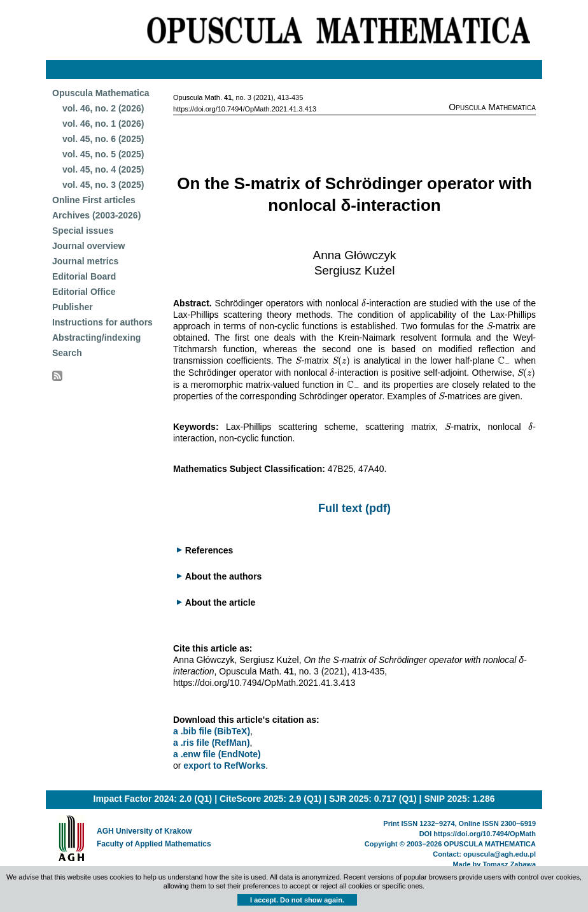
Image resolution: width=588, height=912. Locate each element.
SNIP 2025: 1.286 (459, 799)
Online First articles (94, 200)
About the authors (224, 576)
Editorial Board (84, 276)
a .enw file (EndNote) (217, 754)
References (209, 550)
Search (67, 353)
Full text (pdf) (354, 508)
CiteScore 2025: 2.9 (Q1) (270, 799)
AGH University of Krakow (144, 831)
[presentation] (364, 303)
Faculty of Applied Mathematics (154, 844)
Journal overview (88, 246)
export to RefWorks (224, 766)
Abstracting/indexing (96, 338)
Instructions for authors (102, 322)
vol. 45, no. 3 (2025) (103, 185)
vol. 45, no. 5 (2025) (103, 154)
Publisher (73, 307)
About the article (220, 602)
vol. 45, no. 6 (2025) (103, 139)
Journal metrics (85, 261)
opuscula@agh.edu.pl (500, 854)
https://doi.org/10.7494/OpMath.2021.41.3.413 (245, 109)
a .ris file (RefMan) (212, 743)
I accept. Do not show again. (297, 900)
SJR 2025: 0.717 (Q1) (373, 799)
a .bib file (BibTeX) (212, 731)
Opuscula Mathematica (101, 93)
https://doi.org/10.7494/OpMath (485, 834)
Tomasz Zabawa (509, 864)
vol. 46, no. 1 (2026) (103, 124)
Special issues (83, 231)
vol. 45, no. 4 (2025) (103, 169)
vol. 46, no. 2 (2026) (103, 108)
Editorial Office (84, 292)
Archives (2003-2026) (96, 215)
